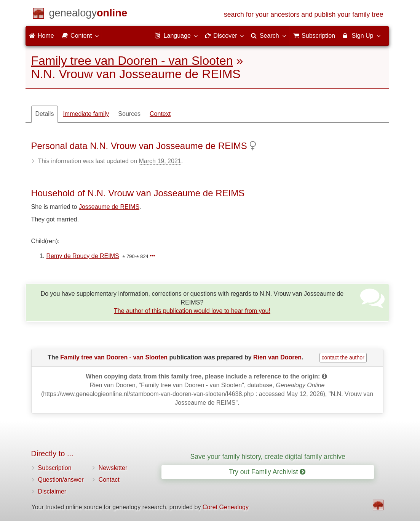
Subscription (55, 468)
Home (42, 36)
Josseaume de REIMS (109, 207)
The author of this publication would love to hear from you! (192, 311)
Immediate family (86, 114)
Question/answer (61, 480)
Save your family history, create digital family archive (267, 457)
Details (45, 114)
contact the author (343, 357)
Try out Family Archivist (267, 472)
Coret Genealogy (226, 507)
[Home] (88, 14)
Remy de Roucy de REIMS (83, 256)
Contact (109, 480)
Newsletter (113, 468)
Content (80, 35)
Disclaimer (52, 491)
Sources (129, 114)
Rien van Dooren (277, 357)
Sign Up (361, 35)
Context (160, 114)
